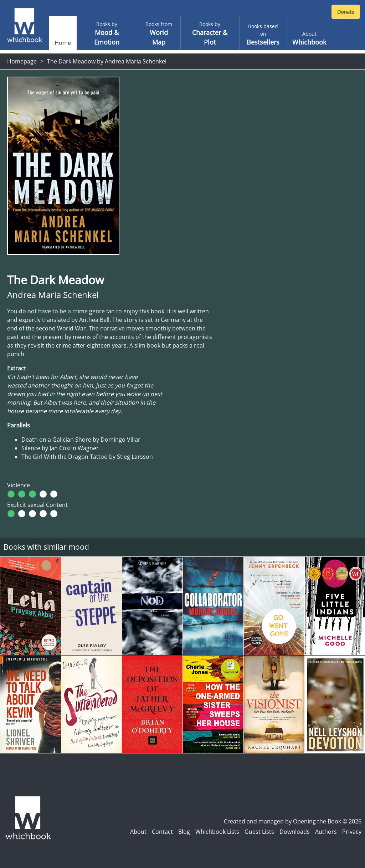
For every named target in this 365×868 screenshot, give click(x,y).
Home (63, 43)
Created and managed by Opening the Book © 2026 (293, 821)
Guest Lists (259, 832)
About (138, 832)
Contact (162, 832)
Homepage (22, 61)
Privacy (352, 832)
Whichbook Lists (217, 832)
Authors (326, 832)
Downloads (295, 832)
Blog (184, 832)
